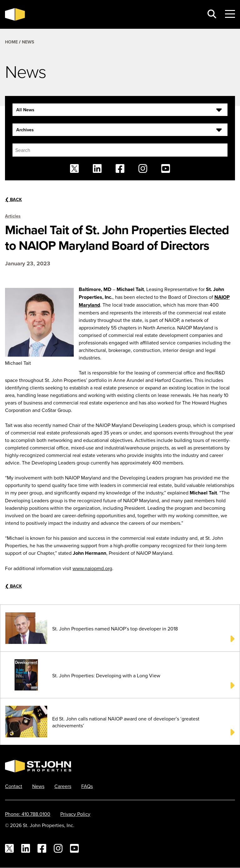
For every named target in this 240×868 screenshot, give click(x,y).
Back (13, 199)
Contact (14, 786)
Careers (63, 786)
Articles (13, 216)
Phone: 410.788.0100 (28, 814)
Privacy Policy (75, 814)
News (28, 42)
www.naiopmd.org (92, 568)
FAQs (87, 786)
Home (11, 42)
